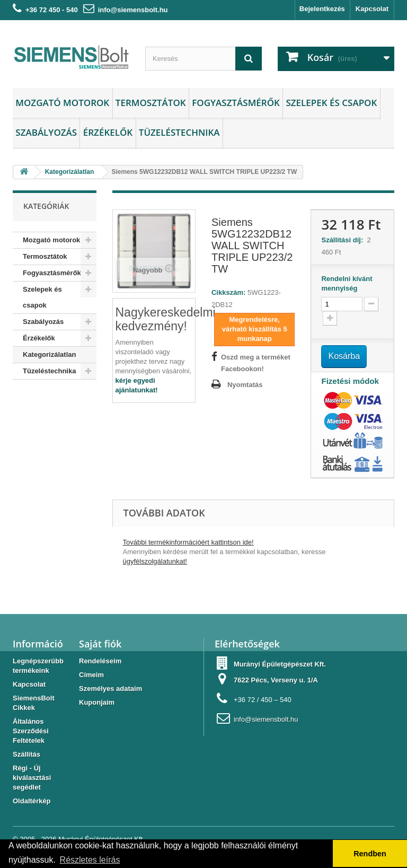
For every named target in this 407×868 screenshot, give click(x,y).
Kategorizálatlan (49, 354)
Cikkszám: (228, 292)
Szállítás (26, 754)
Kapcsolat (372, 9)
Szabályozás (46, 132)
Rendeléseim (100, 661)
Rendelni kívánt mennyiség (347, 283)
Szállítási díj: (344, 240)
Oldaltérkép (32, 801)
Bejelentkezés (322, 9)
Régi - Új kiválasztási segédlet (32, 778)
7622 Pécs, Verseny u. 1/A (276, 680)
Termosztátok (151, 103)
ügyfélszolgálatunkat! (155, 561)
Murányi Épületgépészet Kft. (280, 664)
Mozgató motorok (62, 103)
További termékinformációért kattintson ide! (188, 542)
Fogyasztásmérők (236, 103)
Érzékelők (108, 132)
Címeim (91, 675)
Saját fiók (100, 644)
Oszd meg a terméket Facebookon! (256, 363)
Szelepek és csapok (331, 103)
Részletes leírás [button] (90, 860)
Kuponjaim (97, 702)
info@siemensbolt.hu (133, 10)
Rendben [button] (370, 854)
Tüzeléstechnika (179, 132)
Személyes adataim (110, 689)
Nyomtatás (245, 385)
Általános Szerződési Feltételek (31, 731)
